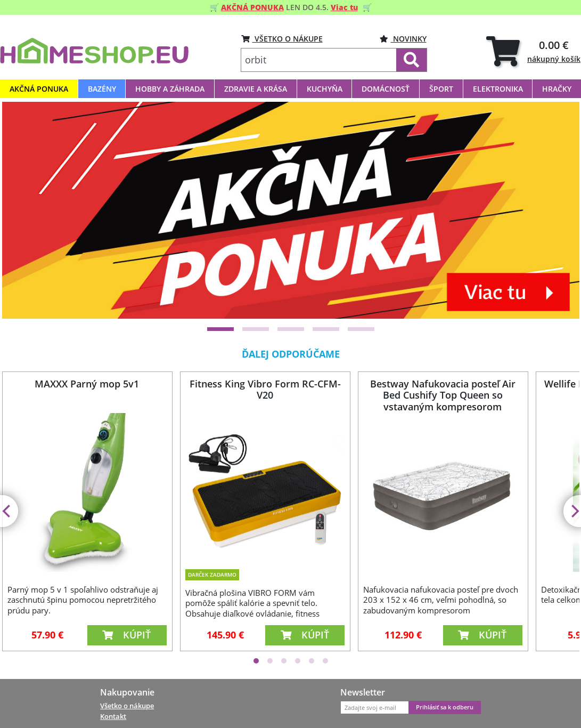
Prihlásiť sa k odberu (445, 707)
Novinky (403, 39)
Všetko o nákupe (127, 706)
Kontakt (113, 716)
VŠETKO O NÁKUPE (282, 39)
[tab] (533, 51)
